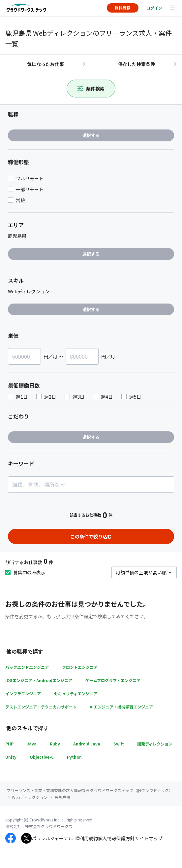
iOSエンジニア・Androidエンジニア (39, 680)
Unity (11, 757)
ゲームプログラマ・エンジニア (113, 680)
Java (32, 744)
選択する (91, 135)
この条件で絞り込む (91, 536)
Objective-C (42, 757)
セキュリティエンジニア (76, 693)
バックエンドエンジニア (27, 667)
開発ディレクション (155, 744)
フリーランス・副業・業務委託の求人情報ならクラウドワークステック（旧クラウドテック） (90, 790)
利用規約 (89, 838)
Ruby (55, 744)
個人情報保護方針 (116, 838)
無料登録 (123, 8)
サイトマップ (149, 838)
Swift (119, 744)
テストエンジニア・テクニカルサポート (41, 707)
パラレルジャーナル (52, 838)
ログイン (154, 8)
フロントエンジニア (80, 667)
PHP (9, 744)
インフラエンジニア (23, 693)
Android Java (87, 744)
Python (74, 757)
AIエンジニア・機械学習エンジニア (121, 707)
